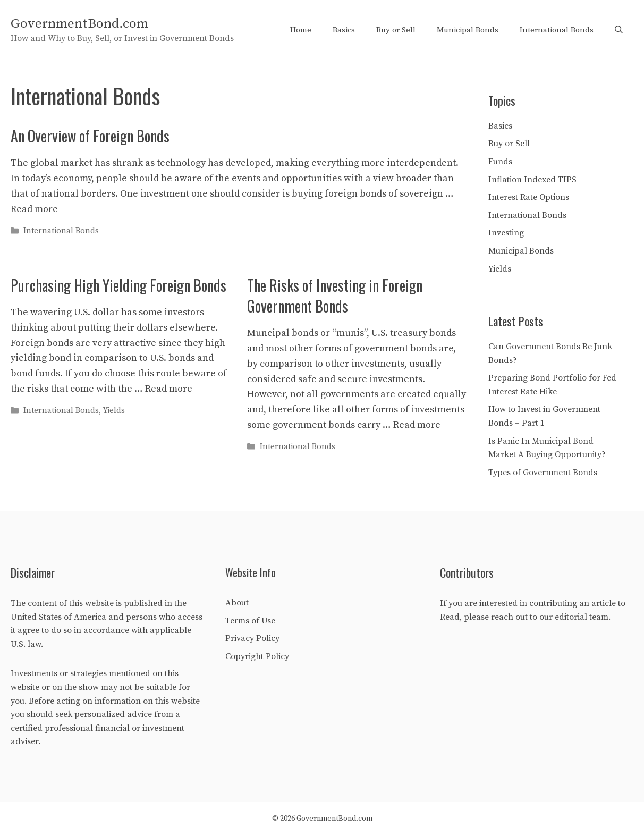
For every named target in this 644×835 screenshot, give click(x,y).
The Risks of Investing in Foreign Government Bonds (335, 296)
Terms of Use (250, 621)
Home (301, 30)
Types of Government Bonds (543, 473)
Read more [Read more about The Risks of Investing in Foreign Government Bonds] (417, 425)
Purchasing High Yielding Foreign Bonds (118, 285)
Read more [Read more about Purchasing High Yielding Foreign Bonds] (169, 389)
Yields (114, 411)
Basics (344, 30)
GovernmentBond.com (79, 24)
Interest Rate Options (529, 197)
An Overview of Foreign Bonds (90, 136)
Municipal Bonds (468, 30)
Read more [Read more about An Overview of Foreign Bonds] (34, 209)
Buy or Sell (396, 30)
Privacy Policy (252, 638)
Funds (500, 162)
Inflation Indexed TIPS (532, 180)
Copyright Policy (257, 656)
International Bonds (557, 30)
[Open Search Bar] (619, 30)
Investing (506, 233)
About (237, 603)
